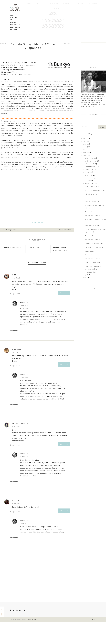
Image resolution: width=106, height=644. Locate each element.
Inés (14, 275)
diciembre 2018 (90, 158)
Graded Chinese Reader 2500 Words (61, 249)
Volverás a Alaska (91, 194)
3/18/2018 (24, 305)
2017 (85, 275)
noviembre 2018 (90, 161)
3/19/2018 (24, 523)
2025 (85, 141)
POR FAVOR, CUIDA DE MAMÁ (95, 190)
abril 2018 (88, 181)
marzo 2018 (89, 184)
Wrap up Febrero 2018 (92, 263)
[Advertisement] (92, 53)
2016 (85, 278)
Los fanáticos (89, 251)
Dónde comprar (16, 27)
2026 (85, 138)
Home (12, 15)
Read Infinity (32, 620)
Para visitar (15, 25)
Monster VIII (89, 236)
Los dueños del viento (92, 226)
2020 (85, 150)
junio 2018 (88, 175)
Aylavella (17, 349)
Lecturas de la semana (92, 198)
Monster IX (88, 212)
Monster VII (88, 255)
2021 (85, 147)
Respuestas (15, 294)
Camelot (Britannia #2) (92, 202)
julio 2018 (88, 172)
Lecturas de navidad (12, 248)
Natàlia (16, 501)
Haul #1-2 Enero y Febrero (94, 243)
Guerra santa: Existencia (93, 266)
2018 (85, 155)
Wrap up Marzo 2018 (92, 186)
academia (3, 43)
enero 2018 (89, 272)
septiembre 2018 (91, 167)
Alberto (24, 302)
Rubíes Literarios (20, 424)
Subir (93, 619)
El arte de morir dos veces (94, 247)
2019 (85, 153)
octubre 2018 (89, 164)
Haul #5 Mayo (34, 248)
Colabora (14, 30)
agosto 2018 (89, 170)
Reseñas (13, 22)
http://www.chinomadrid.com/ (23, 65)
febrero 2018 (89, 269)
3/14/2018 (16, 278)
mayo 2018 (89, 178)
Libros (13, 20)
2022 (85, 144)
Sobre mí (14, 17)
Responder (64, 293)
